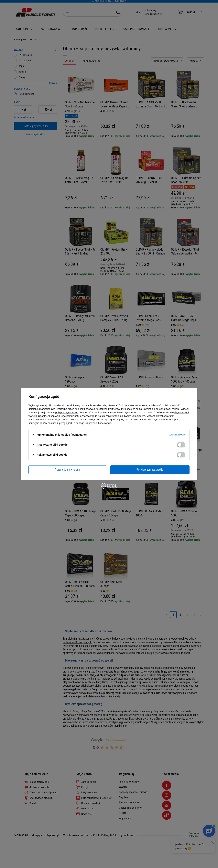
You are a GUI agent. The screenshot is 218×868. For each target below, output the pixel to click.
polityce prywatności (67, 412)
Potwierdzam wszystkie (150, 470)
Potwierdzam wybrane (67, 470)
